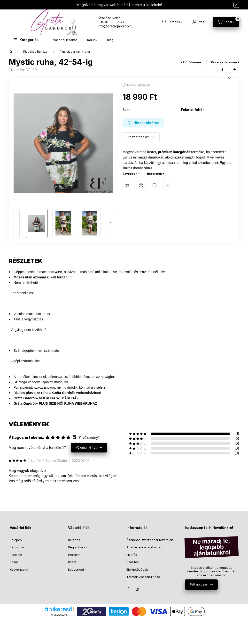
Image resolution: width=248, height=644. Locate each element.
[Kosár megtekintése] (226, 22)
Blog (110, 40)
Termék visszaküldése (143, 577)
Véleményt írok (86, 447)
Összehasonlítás (127, 185)
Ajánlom (168, 185)
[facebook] (222, 70)
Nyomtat (155, 185)
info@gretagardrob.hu (116, 26)
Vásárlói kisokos (65, 40)
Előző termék (192, 62)
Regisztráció (19, 547)
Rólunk (92, 40)
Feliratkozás (199, 584)
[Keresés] (172, 22)
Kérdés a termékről (141, 185)
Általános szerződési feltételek (150, 540)
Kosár (14, 562)
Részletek (154, 174)
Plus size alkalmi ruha (75, 52)
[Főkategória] (10, 52)
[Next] (110, 223)
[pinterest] (234, 70)
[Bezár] (236, 5)
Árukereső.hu (59, 615)
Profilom (16, 555)
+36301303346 (110, 22)
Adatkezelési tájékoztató (145, 547)
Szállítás (133, 562)
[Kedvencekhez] (230, 77)
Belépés (16, 540)
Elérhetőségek (137, 569)
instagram (138, 589)
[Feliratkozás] (141, 137)
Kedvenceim (19, 569)
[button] (26, 40)
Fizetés (132, 555)
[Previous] (17, 223)
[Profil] (200, 22)
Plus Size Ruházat (36, 52)
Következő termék (224, 62)
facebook (128, 589)
